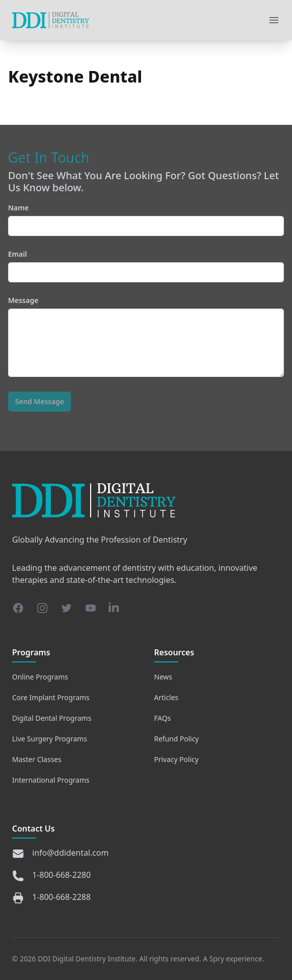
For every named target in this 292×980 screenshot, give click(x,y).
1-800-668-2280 (61, 875)
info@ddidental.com (70, 853)
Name (146, 219)
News (163, 677)
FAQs (162, 718)
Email (146, 266)
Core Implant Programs (51, 697)
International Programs (51, 780)
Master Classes (37, 759)
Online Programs (40, 677)
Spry (217, 959)
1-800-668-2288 (61, 897)
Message (146, 336)
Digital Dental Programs (52, 718)
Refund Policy (176, 739)
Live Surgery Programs (50, 739)
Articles (166, 697)
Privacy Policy (176, 759)
